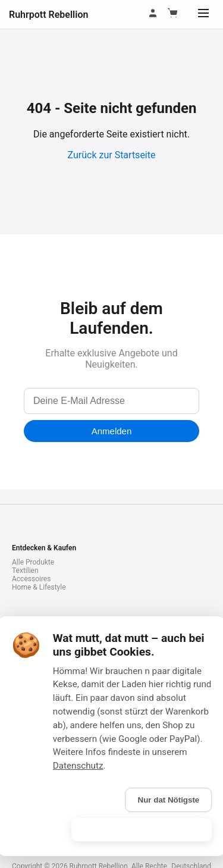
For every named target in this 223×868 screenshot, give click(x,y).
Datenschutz (78, 766)
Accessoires (31, 579)
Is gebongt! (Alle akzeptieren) (142, 830)
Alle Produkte (33, 562)
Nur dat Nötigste (169, 800)
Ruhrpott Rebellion (48, 15)
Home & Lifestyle (39, 587)
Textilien (25, 571)
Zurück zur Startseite (112, 155)
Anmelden (112, 431)
